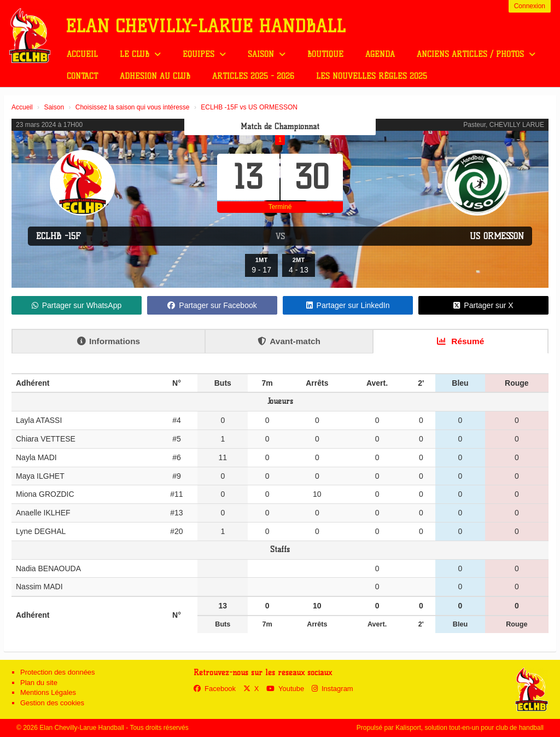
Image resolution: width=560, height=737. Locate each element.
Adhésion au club (155, 76)
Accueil (82, 54)
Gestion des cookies (52, 703)
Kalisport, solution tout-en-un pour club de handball (469, 728)
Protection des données (58, 672)
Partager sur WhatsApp (77, 305)
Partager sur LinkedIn (348, 305)
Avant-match (289, 341)
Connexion (530, 6)
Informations (109, 341)
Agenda (380, 54)
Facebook (215, 689)
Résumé (460, 341)
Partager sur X (483, 305)
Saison (267, 54)
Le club (140, 54)
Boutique (325, 54)
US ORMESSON (497, 236)
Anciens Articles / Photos (476, 54)
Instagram (332, 689)
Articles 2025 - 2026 (253, 76)
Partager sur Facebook (212, 305)
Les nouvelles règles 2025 (372, 76)
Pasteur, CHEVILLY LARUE (504, 125)
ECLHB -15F (59, 236)
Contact (82, 76)
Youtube (285, 689)
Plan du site (39, 683)
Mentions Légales (48, 692)
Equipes (204, 54)
